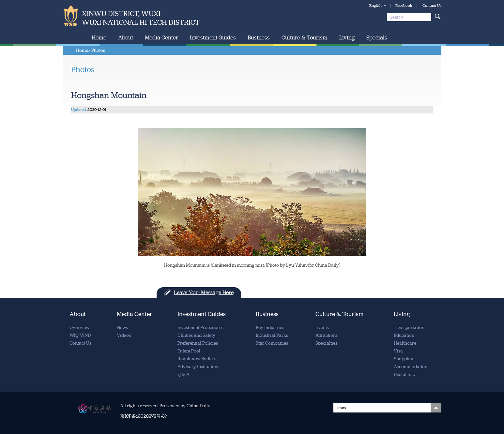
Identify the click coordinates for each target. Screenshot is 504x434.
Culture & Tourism (305, 37)
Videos (124, 335)
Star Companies (272, 343)
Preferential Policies (198, 343)
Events (322, 328)
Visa (398, 351)
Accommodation (411, 367)
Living (347, 37)
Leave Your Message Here (204, 292)
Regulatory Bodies (196, 359)
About (126, 37)
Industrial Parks (272, 335)
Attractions (327, 335)
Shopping (404, 359)
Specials (377, 37)
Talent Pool (189, 351)
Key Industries (270, 328)
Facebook (404, 6)
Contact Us (432, 6)
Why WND (80, 335)
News (122, 328)
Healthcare (405, 343)
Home (99, 37)
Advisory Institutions (198, 367)
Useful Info (405, 374)
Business (259, 37)
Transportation (409, 328)
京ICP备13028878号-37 (144, 416)
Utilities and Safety (196, 335)
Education (404, 335)
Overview (79, 328)
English (375, 6)
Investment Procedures (200, 328)
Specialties (326, 343)
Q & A (183, 374)
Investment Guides (213, 37)
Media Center (161, 37)
